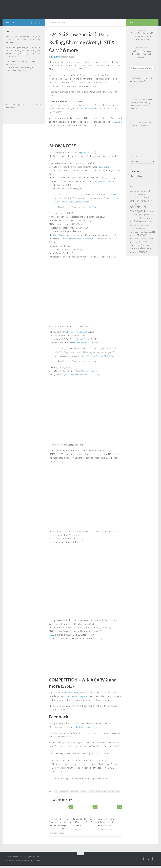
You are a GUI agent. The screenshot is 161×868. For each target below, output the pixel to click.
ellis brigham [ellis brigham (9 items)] (139, 215)
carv (56, 791)
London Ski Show (57, 23)
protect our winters (94, 791)
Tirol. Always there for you (140, 81)
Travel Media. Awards (14, 70)
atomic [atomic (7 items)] (138, 191)
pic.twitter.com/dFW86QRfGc (103, 355)
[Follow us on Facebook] (32, 23)
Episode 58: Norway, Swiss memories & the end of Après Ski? (107, 821)
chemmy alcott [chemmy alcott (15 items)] (144, 201)
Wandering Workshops (76, 374)
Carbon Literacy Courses (81, 339)
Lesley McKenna (91, 371)
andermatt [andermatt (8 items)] (133, 191)
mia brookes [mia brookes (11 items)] (144, 229)
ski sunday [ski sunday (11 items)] (148, 232)
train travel (116, 791)
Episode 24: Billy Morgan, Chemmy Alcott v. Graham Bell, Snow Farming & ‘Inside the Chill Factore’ (60, 824)
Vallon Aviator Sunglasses (79, 695)
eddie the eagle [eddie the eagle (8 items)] (150, 211)
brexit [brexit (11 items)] (136, 194)
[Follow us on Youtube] (36, 23)
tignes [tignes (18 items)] (141, 241)
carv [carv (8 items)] (140, 194)
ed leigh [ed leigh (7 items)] (132, 215)
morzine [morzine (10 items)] (133, 232)
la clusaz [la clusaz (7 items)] (144, 218)
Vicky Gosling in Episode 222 (108, 181)
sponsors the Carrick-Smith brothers (81, 238)
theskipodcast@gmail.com (88, 726)
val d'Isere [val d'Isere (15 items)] (142, 245)
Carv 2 (52, 634)
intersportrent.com (94, 108)
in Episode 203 (104, 167)
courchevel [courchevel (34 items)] (138, 207)
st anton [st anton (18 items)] (142, 235)
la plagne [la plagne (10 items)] (150, 218)
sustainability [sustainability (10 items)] (134, 238)
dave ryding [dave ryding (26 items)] (137, 211)
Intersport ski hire (136, 103)
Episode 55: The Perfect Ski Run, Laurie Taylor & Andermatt (84, 821)
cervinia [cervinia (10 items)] (144, 194)
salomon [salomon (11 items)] (140, 232)
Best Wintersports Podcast (17, 61)
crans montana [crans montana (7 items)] (150, 208)
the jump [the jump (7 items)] (135, 242)
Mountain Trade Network (139, 122)
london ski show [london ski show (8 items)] (144, 225)
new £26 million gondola (81, 163)
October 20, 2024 (89, 361)
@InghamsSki (84, 355)
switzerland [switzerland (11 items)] (144, 238)
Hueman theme (35, 863)
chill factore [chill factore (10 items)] (134, 204)
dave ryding (75, 791)
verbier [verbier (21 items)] (142, 248)
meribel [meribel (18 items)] (134, 228)
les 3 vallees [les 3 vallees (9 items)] (147, 222)
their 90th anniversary (83, 342)
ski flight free (106, 791)
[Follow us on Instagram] (40, 23)
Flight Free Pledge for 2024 (77, 331)
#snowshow (75, 201)
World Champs (60, 235)
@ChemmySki (62, 198)
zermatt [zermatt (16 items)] (143, 252)
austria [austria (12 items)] (144, 191)
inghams (84, 791)
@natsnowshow (62, 201)
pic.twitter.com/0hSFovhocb (93, 201)
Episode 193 (86, 152)
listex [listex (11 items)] (137, 225)
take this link (58, 771)
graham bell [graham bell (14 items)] (136, 218)
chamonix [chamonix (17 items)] (135, 197)
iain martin (56, 57)
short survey (75, 692)
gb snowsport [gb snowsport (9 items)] (149, 215)
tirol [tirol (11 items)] (146, 242)
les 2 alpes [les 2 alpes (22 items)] (136, 221)
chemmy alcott (64, 791)
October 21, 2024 (89, 207)
